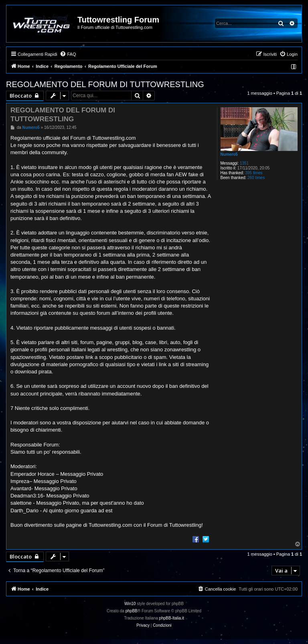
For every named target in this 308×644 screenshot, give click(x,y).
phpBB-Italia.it (172, 618)
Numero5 (229, 154)
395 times (254, 173)
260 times (256, 178)
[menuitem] (68, 54)
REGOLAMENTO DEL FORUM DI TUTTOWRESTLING (105, 84)
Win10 (130, 604)
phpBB (132, 611)
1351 (244, 163)
